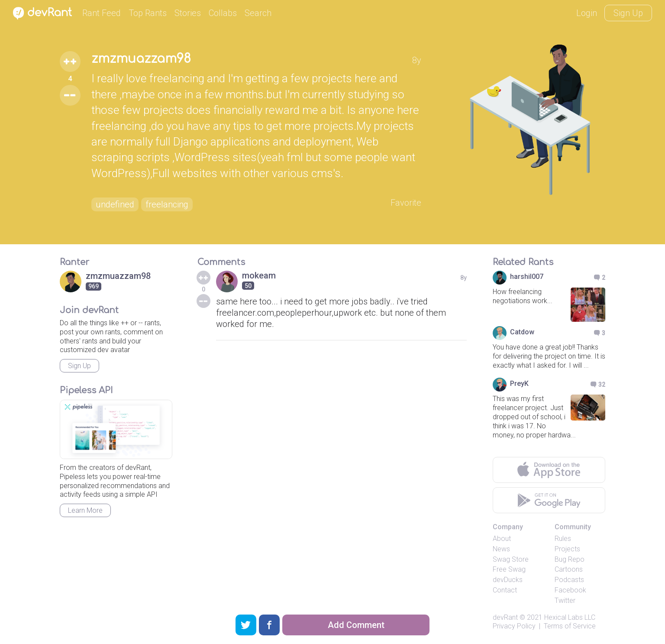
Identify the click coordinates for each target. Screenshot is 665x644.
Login (587, 13)
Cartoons (569, 569)
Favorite (406, 203)
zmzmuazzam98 (141, 59)
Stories (188, 13)
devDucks (508, 580)
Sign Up (628, 13)
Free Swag (509, 569)
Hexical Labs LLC (570, 617)
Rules (563, 539)
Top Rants (148, 13)
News (501, 549)
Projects (567, 549)
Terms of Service (570, 626)
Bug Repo (570, 559)
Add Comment (356, 625)
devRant (505, 617)
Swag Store (511, 559)
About (502, 539)
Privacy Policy (514, 626)
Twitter (565, 600)
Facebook (570, 590)
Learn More (85, 510)
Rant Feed (102, 13)
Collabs (223, 13)
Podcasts (569, 580)
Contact (505, 590)
